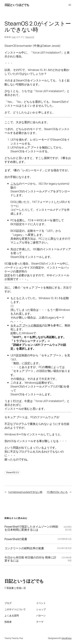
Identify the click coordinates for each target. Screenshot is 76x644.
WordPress (67, 638)
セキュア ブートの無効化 (26, 325)
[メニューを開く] (70, 5)
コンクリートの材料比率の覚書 (24, 548)
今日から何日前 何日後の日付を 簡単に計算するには (30, 559)
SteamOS (30, 37)
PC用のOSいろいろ (57, 492)
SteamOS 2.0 (12, 472)
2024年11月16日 (64, 548)
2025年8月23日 (68, 528)
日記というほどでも (17, 5)
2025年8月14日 (65, 539)
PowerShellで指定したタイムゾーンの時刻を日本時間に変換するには (31, 528)
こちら (15, 184)
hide (14, 37)
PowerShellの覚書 (16, 539)
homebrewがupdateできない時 (25, 492)
